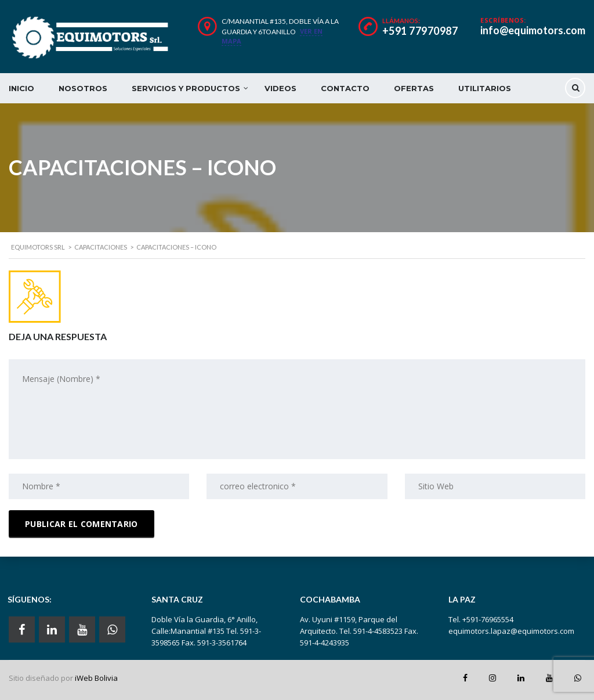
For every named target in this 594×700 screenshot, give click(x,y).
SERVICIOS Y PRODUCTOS (186, 88)
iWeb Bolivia (96, 678)
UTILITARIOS (485, 88)
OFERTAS (414, 88)
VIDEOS (280, 88)
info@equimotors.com (533, 30)
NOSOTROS (83, 88)
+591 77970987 (420, 31)
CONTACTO (345, 88)
